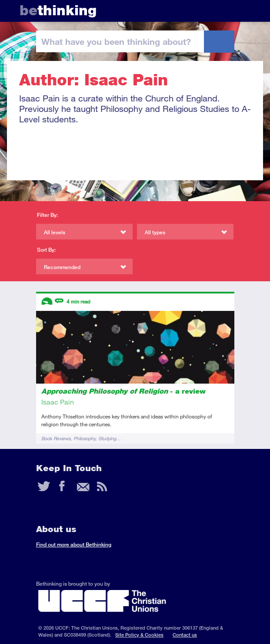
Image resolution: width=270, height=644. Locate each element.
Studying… (110, 438)
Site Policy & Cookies (139, 635)
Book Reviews (56, 438)
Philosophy (84, 438)
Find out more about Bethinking (74, 545)
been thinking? (116, 41)
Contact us (185, 635)
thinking (58, 10)
